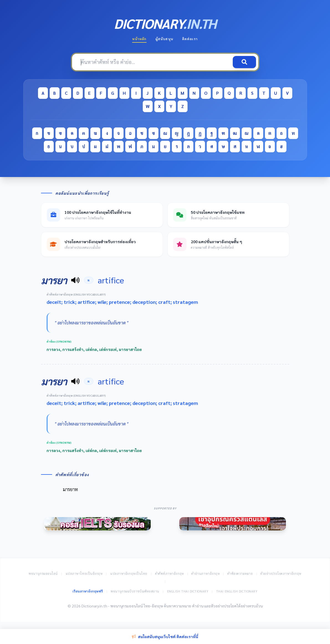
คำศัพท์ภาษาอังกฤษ (170, 574)
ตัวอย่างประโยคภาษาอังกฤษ (281, 574)
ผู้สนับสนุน (164, 39)
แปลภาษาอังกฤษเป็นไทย (129, 574)
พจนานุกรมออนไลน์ (43, 574)
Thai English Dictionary (237, 591)
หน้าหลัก (139, 39)
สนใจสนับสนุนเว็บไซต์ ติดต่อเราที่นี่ (165, 637)
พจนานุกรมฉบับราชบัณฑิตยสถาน (135, 591)
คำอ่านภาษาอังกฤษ (206, 574)
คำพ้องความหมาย (240, 574)
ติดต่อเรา (190, 39)
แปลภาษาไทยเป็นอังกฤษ (84, 574)
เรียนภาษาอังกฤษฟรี (88, 591)
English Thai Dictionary (188, 591)
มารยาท (70, 489)
